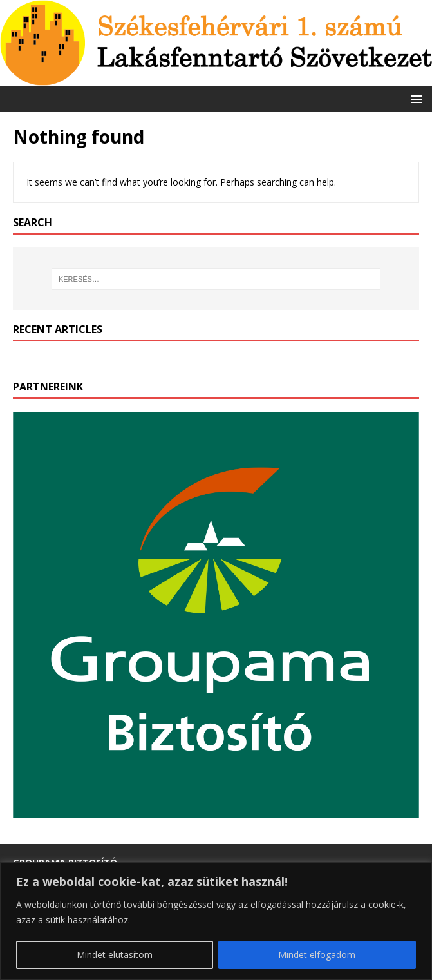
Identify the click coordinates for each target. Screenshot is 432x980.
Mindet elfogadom (317, 955)
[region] (216, 921)
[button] (414, 98)
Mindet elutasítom (115, 955)
